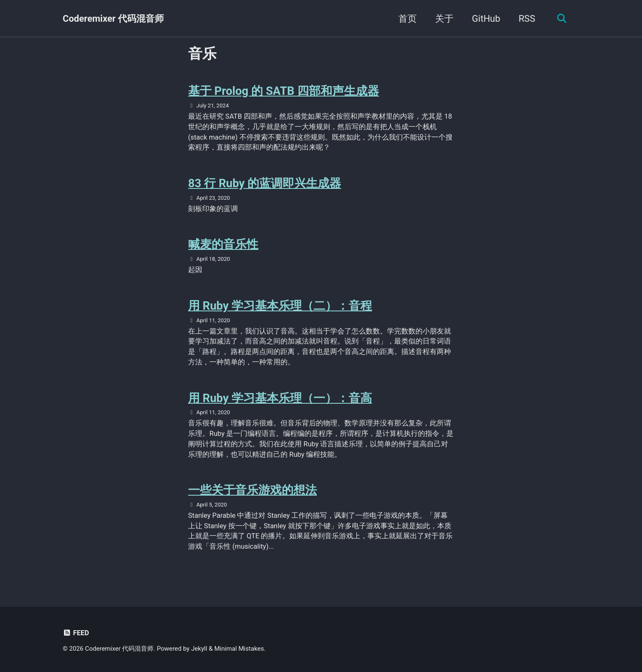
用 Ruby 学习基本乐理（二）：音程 (280, 306)
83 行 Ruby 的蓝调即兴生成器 (265, 183)
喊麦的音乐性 (223, 244)
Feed (76, 633)
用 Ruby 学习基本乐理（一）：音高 (280, 398)
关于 (444, 19)
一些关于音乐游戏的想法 (252, 490)
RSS (527, 19)
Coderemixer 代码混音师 (113, 19)
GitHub (486, 19)
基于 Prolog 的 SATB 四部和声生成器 (284, 91)
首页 (408, 19)
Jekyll (199, 649)
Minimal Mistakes (239, 649)
